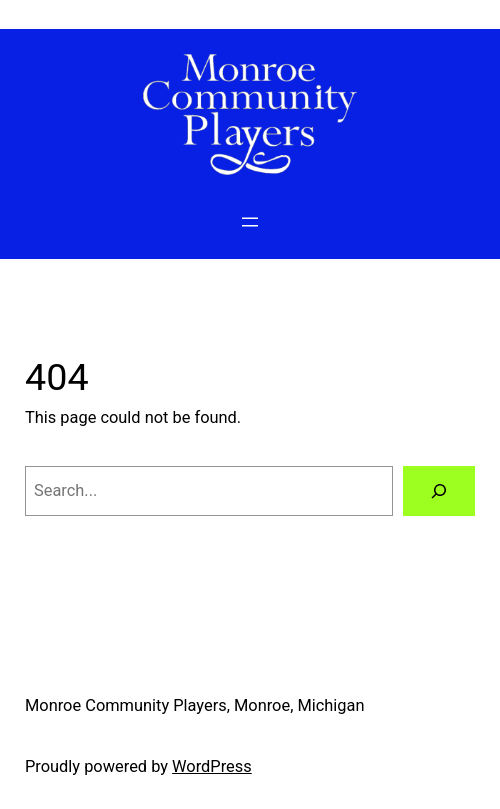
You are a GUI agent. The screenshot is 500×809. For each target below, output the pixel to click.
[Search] (439, 491)
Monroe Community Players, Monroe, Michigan (195, 705)
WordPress (212, 766)
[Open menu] (250, 222)
